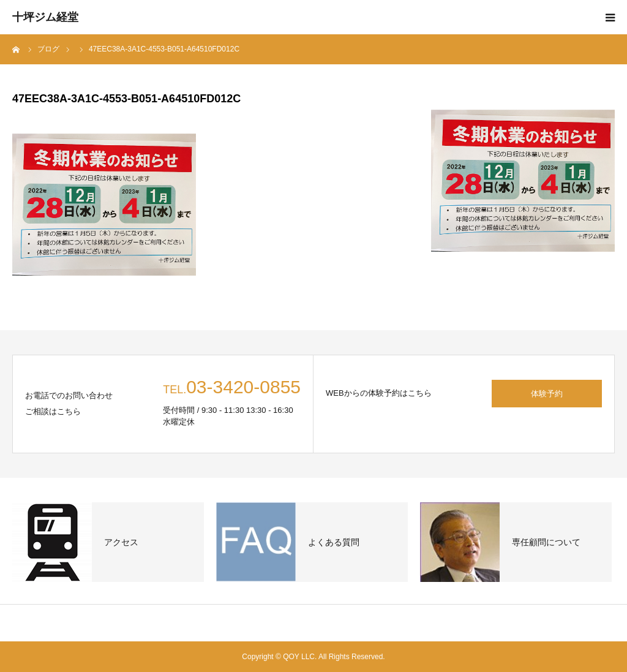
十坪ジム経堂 (45, 17)
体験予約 (547, 394)
